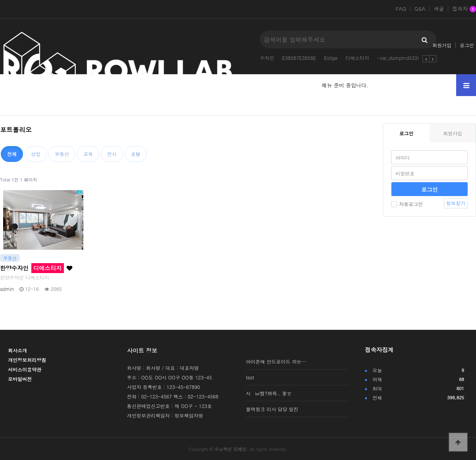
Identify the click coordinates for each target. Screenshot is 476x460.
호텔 (136, 154)
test (250, 377)
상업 (36, 154)
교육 (88, 154)
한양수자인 (36, 268)
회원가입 (442, 45)
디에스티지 (357, 58)
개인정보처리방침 (27, 360)
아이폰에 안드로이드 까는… (276, 361)
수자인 (267, 58)
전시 (112, 154)
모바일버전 (20, 379)
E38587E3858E (299, 58)
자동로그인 (407, 204)
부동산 (62, 154)
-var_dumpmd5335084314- (408, 58)
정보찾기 (456, 203)
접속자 (464, 9)
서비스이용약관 (25, 369)
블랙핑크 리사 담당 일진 (272, 409)
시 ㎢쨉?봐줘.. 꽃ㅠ (269, 393)
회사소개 (17, 350)
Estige (331, 58)
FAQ (401, 9)
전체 (12, 154)
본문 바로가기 (0, 0)
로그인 (467, 45)
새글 (439, 9)
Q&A (420, 9)
